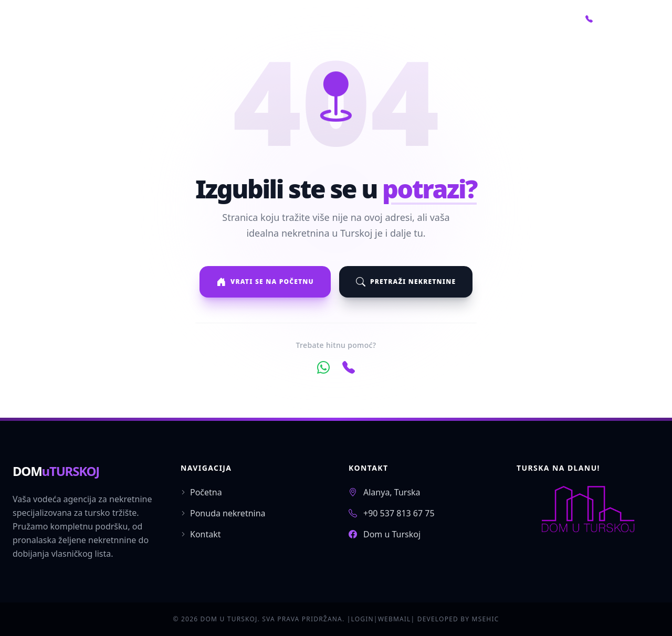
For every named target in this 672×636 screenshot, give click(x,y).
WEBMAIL (395, 619)
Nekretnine (430, 19)
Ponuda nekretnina (223, 513)
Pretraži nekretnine (406, 282)
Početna (366, 19)
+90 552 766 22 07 (622, 19)
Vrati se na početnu (265, 282)
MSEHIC (486, 619)
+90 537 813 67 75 (399, 513)
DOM (56, 471)
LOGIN (362, 619)
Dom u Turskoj (392, 534)
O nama (492, 19)
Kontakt (547, 19)
